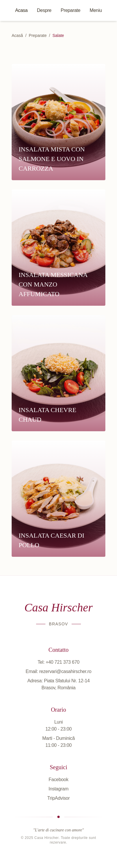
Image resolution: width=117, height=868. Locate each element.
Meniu (96, 10)
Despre (44, 10)
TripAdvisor (59, 798)
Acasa (21, 10)
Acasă (17, 35)
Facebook (58, 780)
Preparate (71, 10)
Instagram (58, 789)
